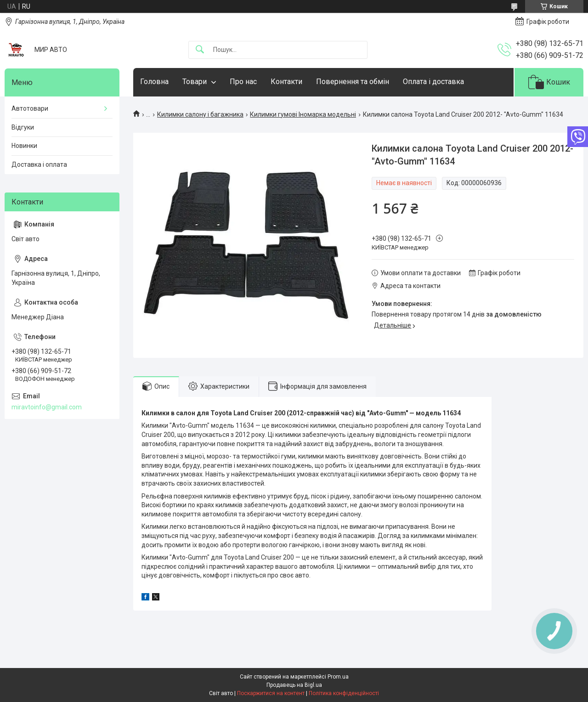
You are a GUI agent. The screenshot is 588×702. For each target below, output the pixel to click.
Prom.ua (338, 677)
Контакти (286, 82)
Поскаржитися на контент (271, 693)
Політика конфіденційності (344, 693)
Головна (154, 82)
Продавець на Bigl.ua (294, 685)
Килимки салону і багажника (200, 114)
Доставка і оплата (39, 164)
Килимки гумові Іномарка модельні (303, 114)
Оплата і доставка (433, 82)
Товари (195, 82)
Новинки (24, 146)
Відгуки (23, 127)
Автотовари (30, 108)
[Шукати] (200, 50)
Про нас (243, 82)
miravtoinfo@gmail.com (47, 407)
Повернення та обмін (353, 82)
